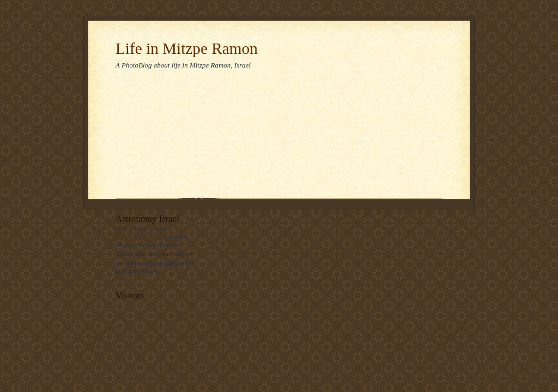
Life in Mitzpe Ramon (187, 48)
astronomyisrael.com (141, 237)
